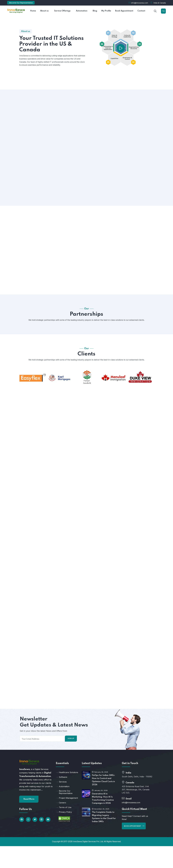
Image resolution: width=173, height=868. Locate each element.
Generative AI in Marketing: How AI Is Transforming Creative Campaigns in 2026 (103, 806)
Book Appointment (134, 833)
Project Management (67, 805)
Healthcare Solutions (67, 780)
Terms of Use (64, 815)
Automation (63, 794)
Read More (29, 806)
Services (61, 789)
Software (62, 784)
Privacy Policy (64, 819)
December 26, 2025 (101, 816)
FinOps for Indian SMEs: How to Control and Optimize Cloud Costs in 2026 (103, 787)
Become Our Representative (21, 3)
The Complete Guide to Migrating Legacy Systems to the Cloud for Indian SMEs (104, 824)
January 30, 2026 (100, 798)
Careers (61, 810)
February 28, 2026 (100, 779)
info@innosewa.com (140, 3)
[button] (22, 381)
